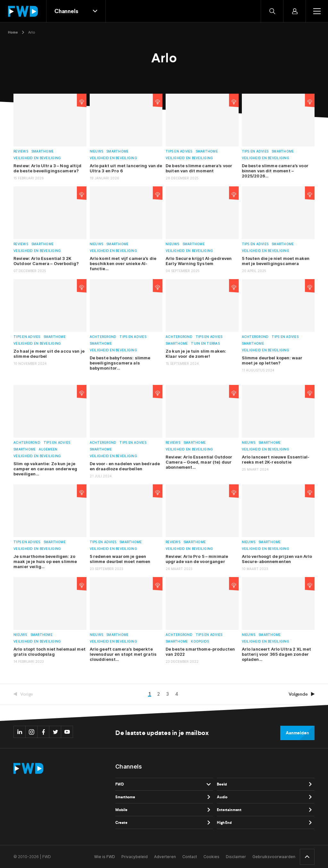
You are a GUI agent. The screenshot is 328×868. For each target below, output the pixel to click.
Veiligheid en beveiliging (37, 158)
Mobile (121, 810)
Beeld (222, 784)
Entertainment (229, 810)
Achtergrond (103, 337)
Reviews (21, 151)
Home (13, 32)
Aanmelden (297, 733)
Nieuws (97, 151)
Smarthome (42, 151)
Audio (222, 797)
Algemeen (48, 449)
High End (224, 823)
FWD (120, 784)
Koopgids (200, 641)
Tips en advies (179, 151)
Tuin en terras (205, 344)
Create (121, 823)
